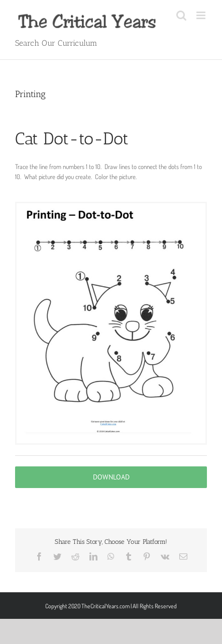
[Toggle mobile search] (181, 15)
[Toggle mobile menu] (202, 15)
